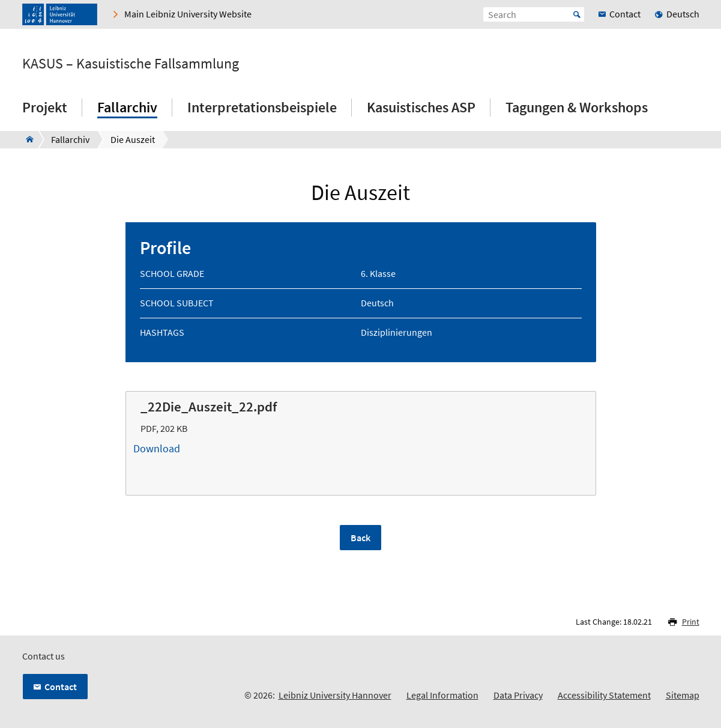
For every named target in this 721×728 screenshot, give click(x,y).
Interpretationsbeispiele (262, 107)
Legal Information (442, 695)
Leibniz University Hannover (335, 695)
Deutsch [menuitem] (683, 14)
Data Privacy (518, 695)
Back (360, 538)
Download (361, 449)
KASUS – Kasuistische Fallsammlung (131, 64)
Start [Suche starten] (577, 14)
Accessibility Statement (604, 695)
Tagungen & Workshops (577, 107)
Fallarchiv (127, 107)
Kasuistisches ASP (421, 107)
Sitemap (683, 695)
